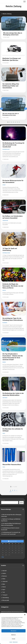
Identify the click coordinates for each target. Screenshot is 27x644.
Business (5, 323)
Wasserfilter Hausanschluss (12, 465)
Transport (5, 221)
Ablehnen (13, 635)
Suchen (3, 500)
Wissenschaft (6, 149)
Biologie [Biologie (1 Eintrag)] (10, 612)
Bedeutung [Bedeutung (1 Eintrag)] (6, 612)
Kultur (4, 579)
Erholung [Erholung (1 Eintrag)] (17, 612)
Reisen (4, 362)
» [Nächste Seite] (17, 490)
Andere (4, 573)
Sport (4, 185)
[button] (25, 615)
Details (14, 639)
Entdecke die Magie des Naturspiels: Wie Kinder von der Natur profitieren (13, 286)
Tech (4, 433)
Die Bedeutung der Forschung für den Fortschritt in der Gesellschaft (13, 145)
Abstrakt (5, 398)
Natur (4, 290)
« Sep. (3, 557)
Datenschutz (15, 642)
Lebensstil (5, 581)
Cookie (11, 642)
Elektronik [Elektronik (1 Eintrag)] (13, 612)
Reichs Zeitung (13, 6)
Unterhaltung (6, 253)
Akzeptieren (14, 631)
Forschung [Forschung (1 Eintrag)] (21, 612)
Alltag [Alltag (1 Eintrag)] (2, 612)
